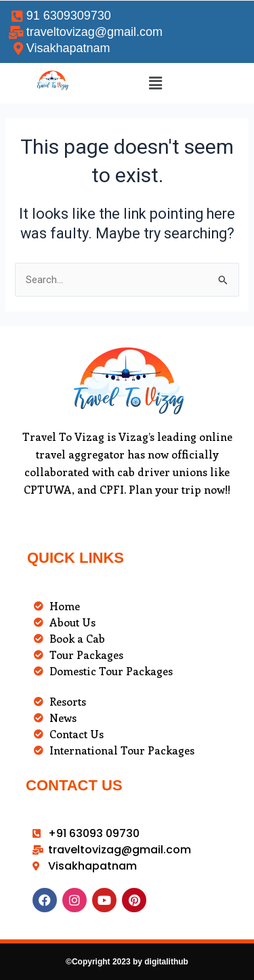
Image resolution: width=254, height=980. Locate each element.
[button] (156, 83)
